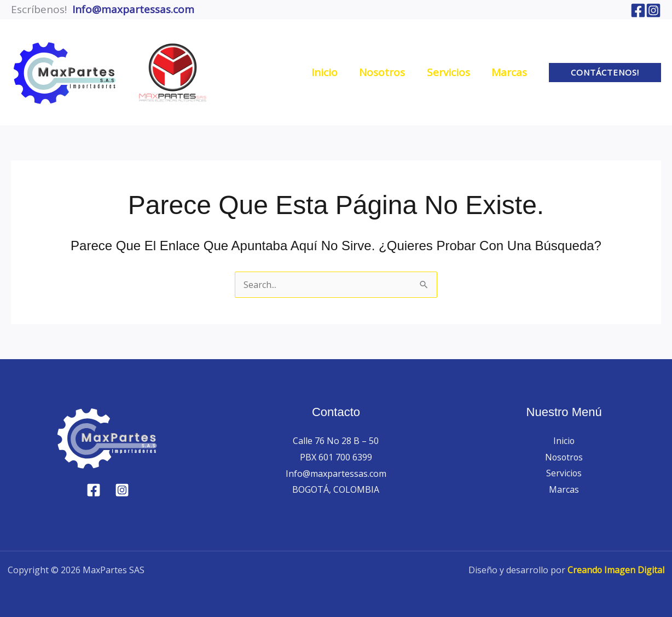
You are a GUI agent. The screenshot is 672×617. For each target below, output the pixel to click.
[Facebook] (638, 10)
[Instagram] (653, 10)
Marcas (564, 489)
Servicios (564, 474)
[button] (605, 73)
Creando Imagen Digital (615, 570)
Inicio (564, 441)
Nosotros (564, 457)
